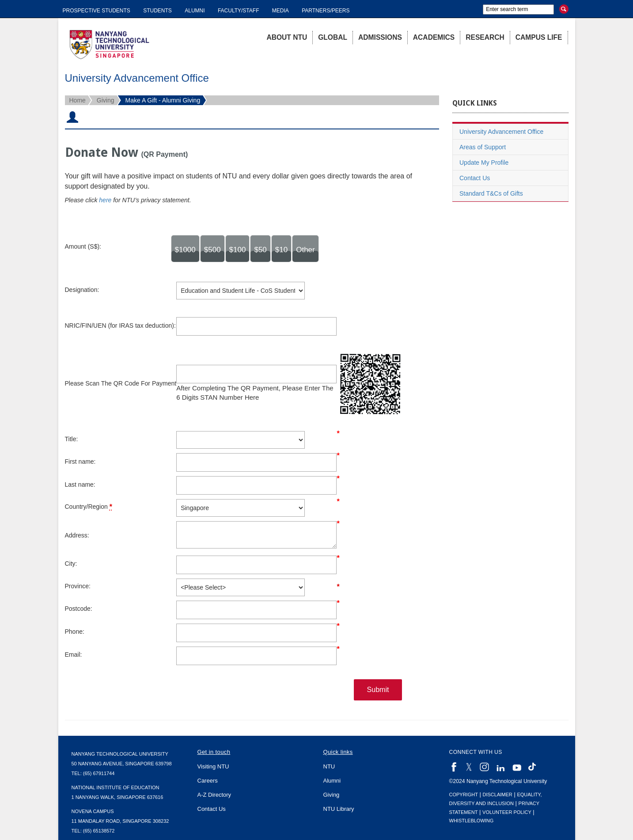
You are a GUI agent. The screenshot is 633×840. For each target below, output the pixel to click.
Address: (77, 535)
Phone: (75, 632)
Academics (434, 37)
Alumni (195, 11)
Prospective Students (97, 11)
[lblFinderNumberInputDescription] (256, 374)
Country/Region (89, 507)
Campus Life (539, 37)
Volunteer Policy (507, 812)
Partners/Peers (326, 11)
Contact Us (475, 178)
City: (71, 564)
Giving (106, 100)
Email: (74, 655)
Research (485, 37)
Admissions (380, 37)
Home (78, 100)
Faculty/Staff (239, 11)
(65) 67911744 (99, 773)
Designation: (82, 290)
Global (333, 37)
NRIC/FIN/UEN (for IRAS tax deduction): (120, 325)
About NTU (287, 37)
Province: (78, 586)
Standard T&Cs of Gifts (491, 193)
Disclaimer (498, 795)
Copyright (464, 795)
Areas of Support (483, 147)
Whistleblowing (472, 821)
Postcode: (79, 609)
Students (157, 11)
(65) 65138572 (99, 831)
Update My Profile (484, 163)
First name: (80, 462)
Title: (72, 439)
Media (280, 11)
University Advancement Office (501, 132)
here (105, 200)
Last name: (80, 484)
